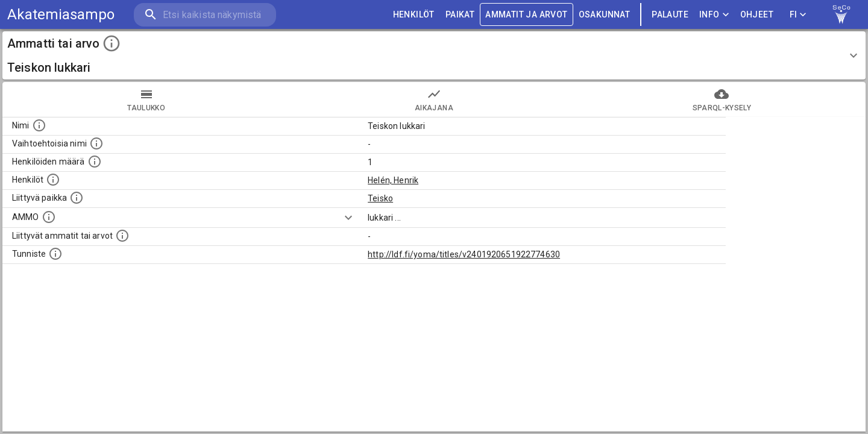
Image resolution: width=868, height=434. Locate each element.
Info (714, 15)
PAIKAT (460, 15)
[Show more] (348, 218)
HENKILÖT (414, 15)
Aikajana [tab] (434, 99)
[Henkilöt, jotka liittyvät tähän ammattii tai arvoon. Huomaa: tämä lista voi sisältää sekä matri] (53, 180)
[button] (434, 55)
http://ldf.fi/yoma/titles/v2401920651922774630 (464, 254)
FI (798, 15)
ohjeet (757, 15)
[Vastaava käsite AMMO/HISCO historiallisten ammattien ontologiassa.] (49, 217)
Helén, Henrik (393, 180)
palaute (670, 15)
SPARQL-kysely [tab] (722, 99)
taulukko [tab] (146, 99)
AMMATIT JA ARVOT (526, 15)
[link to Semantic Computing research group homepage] (841, 14)
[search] (205, 15)
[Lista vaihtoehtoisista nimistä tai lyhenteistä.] (96, 143)
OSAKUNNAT (605, 15)
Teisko (380, 198)
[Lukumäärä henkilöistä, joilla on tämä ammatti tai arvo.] (95, 162)
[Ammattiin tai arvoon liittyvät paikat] (77, 198)
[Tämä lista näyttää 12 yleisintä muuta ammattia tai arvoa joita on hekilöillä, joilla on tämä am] (122, 236)
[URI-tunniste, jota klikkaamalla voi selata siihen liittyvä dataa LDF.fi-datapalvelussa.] (55, 254)
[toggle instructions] (112, 43)
